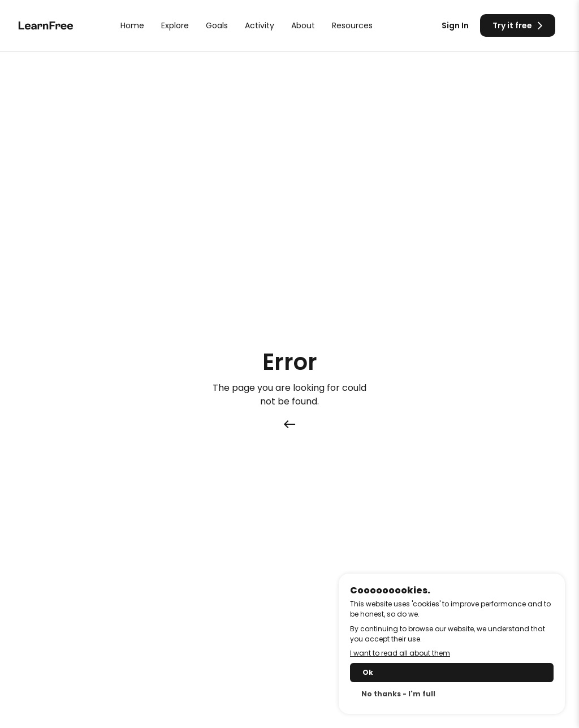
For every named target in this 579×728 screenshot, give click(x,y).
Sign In (455, 25)
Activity (260, 25)
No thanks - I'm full (398, 694)
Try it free (518, 25)
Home (132, 25)
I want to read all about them (400, 653)
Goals (217, 25)
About (303, 25)
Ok (368, 672)
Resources (352, 25)
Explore (175, 25)
